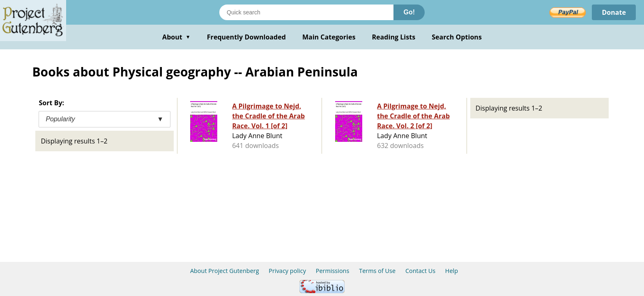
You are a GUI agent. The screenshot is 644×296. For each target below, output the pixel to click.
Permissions (333, 271)
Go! (409, 12)
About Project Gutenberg (225, 271)
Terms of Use (377, 271)
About (176, 37)
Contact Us (420, 271)
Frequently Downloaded (246, 37)
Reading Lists (394, 37)
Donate (614, 12)
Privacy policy (287, 271)
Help (452, 271)
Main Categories (329, 37)
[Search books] (306, 12)
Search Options (457, 37)
